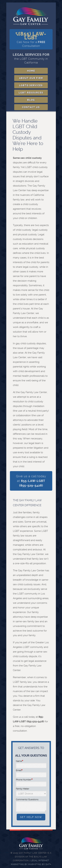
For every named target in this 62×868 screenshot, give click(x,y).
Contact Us (31, 107)
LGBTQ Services (31, 85)
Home (31, 71)
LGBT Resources (31, 93)
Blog (31, 100)
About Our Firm (31, 78)
